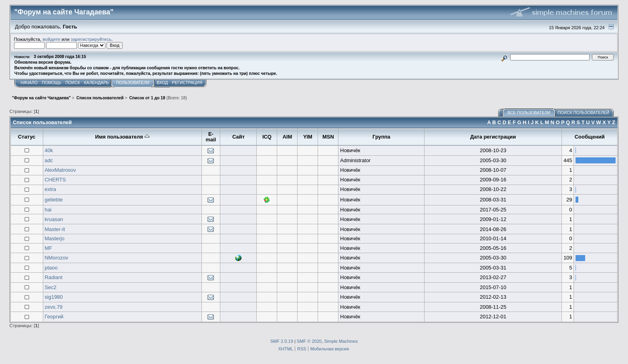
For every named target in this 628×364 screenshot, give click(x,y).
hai (48, 210)
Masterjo (55, 238)
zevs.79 (54, 307)
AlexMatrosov (60, 170)
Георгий (54, 317)
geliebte (54, 200)
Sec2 (51, 287)
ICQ (267, 137)
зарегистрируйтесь (91, 39)
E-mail (211, 137)
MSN (328, 137)
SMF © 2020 (309, 341)
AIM (288, 137)
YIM (308, 137)
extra (51, 189)
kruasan (54, 219)
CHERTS (55, 180)
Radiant (54, 277)
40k (49, 150)
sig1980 (54, 297)
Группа (381, 137)
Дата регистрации (493, 137)
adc (49, 160)
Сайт (239, 137)
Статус (27, 137)
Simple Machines (341, 341)
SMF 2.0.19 (282, 341)
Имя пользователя (122, 137)
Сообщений (590, 137)
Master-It (55, 229)
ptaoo (51, 268)
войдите (52, 39)
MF (49, 248)
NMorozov (57, 258)
